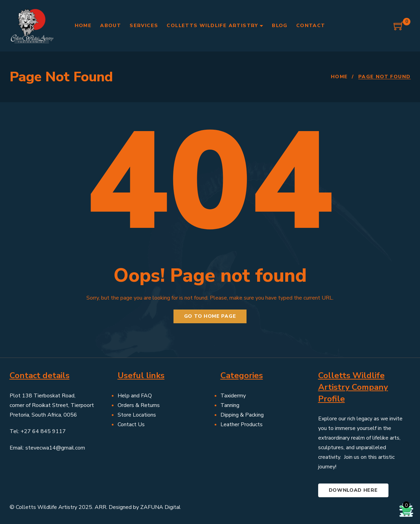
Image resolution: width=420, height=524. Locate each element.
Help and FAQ (135, 396)
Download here (353, 490)
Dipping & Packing (242, 415)
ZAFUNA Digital (160, 507)
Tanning (230, 405)
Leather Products (242, 424)
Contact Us (131, 424)
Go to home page (210, 316)
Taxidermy (233, 396)
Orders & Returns (139, 405)
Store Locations (137, 415)
